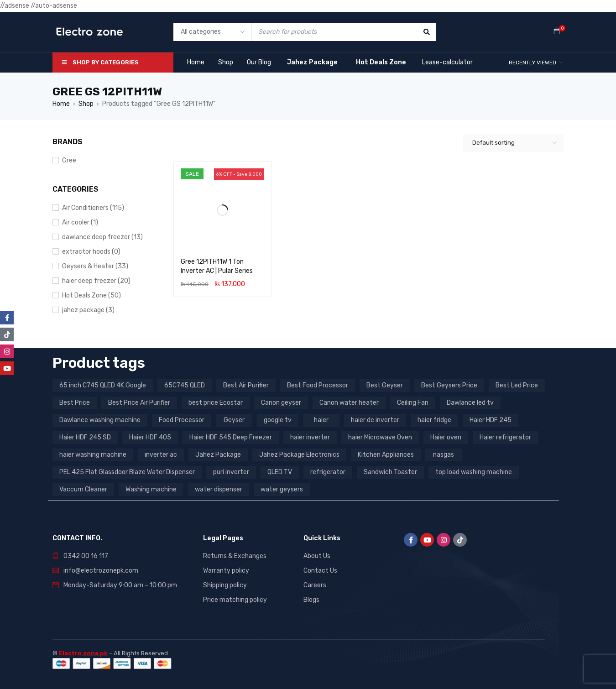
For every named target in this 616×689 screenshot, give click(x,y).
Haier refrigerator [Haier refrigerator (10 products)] (505, 437)
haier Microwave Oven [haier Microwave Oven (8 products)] (380, 437)
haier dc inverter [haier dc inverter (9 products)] (375, 420)
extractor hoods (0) (91, 252)
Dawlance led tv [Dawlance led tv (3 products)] (470, 403)
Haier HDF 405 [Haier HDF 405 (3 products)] (150, 437)
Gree (69, 160)
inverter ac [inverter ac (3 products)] (161, 455)
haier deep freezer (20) (96, 281)
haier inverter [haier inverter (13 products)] (310, 437)
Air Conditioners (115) (93, 208)
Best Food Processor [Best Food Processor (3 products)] (318, 385)
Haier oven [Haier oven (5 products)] (446, 437)
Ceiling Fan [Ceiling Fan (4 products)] (413, 403)
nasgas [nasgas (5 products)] (444, 455)
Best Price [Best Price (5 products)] (75, 403)
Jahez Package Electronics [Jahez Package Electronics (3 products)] (299, 455)
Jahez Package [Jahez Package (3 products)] (218, 455)
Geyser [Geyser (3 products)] (234, 420)
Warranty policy (226, 571)
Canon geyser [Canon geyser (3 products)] (281, 403)
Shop (86, 104)
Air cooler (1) (80, 222)
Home (61, 104)
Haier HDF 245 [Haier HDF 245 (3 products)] (491, 420)
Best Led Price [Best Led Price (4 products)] (517, 385)
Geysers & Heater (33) (95, 266)
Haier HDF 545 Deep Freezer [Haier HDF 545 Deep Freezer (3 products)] (231, 437)
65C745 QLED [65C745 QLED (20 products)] (185, 385)
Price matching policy (235, 600)
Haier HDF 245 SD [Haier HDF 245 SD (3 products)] (85, 437)
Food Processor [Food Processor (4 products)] (182, 420)
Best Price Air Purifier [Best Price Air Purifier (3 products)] (139, 403)
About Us (317, 556)
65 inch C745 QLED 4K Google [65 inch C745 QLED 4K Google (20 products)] (103, 385)
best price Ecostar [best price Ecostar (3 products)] (216, 403)
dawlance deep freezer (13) (102, 237)
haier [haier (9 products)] (321, 420)
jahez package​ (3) (88, 310)
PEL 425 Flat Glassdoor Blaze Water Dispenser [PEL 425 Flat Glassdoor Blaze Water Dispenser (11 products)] (127, 472)
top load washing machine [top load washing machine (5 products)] (474, 472)
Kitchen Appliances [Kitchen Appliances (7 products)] (386, 455)
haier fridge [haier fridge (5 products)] (434, 420)
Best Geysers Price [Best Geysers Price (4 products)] (449, 385)
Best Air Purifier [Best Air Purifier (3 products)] (246, 385)
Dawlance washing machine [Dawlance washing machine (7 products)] (100, 420)
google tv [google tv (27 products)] (278, 420)
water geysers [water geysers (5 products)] (282, 489)
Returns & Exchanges (235, 556)
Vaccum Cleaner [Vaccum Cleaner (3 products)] (83, 489)
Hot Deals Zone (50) (91, 295)
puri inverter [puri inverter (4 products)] (231, 472)
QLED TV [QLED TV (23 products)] (280, 472)
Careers (315, 585)
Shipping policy (225, 585)
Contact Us (320, 571)
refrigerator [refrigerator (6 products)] (328, 472)
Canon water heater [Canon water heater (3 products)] (349, 403)
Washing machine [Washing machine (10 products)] (151, 489)
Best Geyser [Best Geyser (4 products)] (385, 385)
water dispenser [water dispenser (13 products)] (219, 489)
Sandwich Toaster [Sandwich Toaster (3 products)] (390, 472)
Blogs (311, 600)
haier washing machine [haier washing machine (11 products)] (93, 455)
